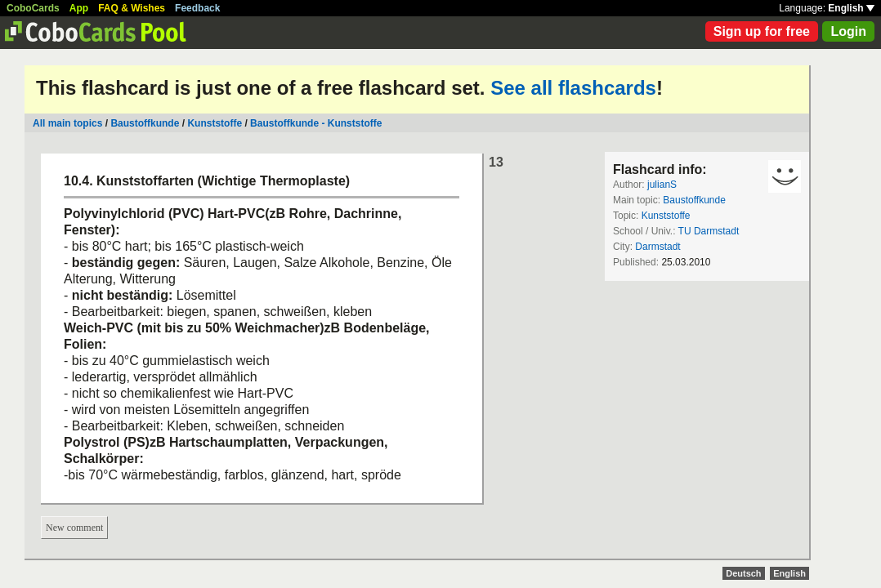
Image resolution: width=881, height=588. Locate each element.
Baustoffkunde (145, 123)
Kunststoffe (215, 123)
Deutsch (743, 573)
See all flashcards (573, 88)
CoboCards (33, 8)
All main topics (67, 123)
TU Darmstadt (709, 231)
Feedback (197, 8)
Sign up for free (762, 31)
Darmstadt (657, 247)
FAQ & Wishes (132, 8)
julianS (662, 185)
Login (848, 31)
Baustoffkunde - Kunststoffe (316, 123)
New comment (74, 528)
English (851, 8)
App (79, 8)
